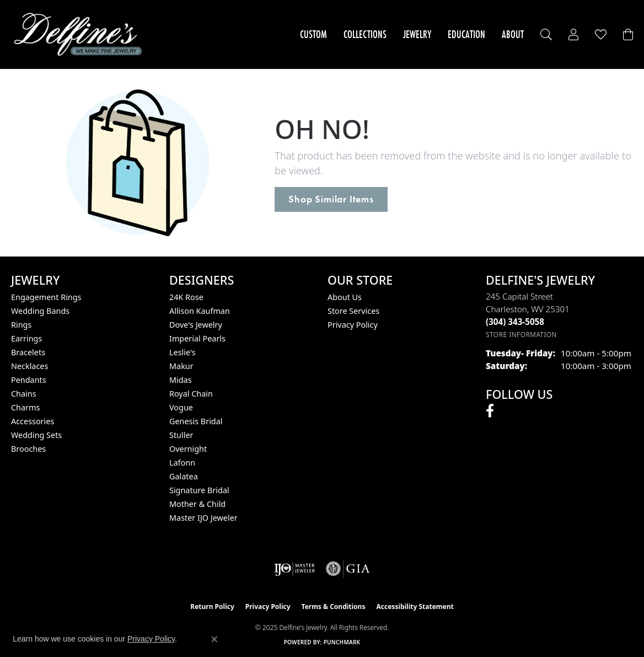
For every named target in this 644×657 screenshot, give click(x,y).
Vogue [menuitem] (181, 407)
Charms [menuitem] (25, 407)
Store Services (353, 311)
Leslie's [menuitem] (183, 352)
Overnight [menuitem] (188, 449)
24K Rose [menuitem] (186, 297)
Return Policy (212, 607)
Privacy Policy (353, 325)
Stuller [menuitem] (181, 435)
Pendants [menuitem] (29, 380)
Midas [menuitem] (181, 380)
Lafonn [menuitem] (182, 463)
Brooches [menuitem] (28, 449)
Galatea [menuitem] (184, 476)
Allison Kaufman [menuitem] (200, 311)
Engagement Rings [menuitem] (46, 297)
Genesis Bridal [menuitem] (196, 421)
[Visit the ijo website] (295, 569)
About (513, 34)
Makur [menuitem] (181, 366)
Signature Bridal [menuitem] (199, 490)
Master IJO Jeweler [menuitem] (203, 518)
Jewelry (417, 34)
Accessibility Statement (415, 607)
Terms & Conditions (334, 607)
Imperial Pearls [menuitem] (197, 338)
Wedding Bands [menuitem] (40, 311)
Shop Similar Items (331, 199)
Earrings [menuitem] (26, 338)
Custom (313, 34)
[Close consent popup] (214, 639)
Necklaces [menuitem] (29, 366)
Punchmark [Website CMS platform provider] (342, 642)
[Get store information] (521, 335)
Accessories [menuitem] (33, 421)
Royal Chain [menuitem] (191, 394)
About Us (345, 297)
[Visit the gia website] (348, 569)
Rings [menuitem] (21, 325)
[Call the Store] (515, 322)
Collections (365, 34)
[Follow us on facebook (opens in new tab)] (490, 411)
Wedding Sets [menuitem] (36, 435)
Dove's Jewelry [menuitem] (196, 325)
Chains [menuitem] (24, 394)
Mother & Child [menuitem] (197, 504)
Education (466, 34)
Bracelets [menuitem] (28, 352)
